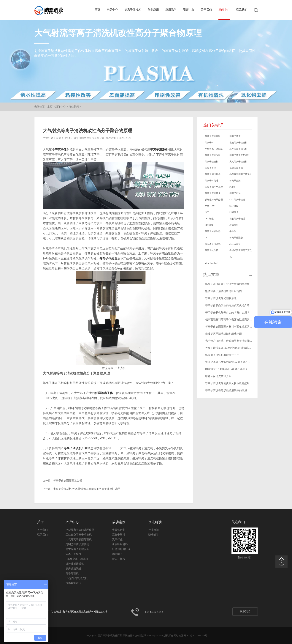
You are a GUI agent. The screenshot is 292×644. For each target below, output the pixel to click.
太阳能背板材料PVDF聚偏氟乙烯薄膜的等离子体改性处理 (87, 489)
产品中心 (112, 10)
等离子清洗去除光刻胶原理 (221, 298)
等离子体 (61, 150)
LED (207, 238)
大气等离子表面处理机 (79, 540)
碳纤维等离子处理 (214, 200)
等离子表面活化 (213, 193)
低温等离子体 (104, 393)
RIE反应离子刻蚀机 (77, 559)
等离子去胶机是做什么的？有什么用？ (227, 312)
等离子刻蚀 (235, 193)
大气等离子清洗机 (238, 162)
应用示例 (171, 10)
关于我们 (206, 10)
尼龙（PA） (211, 206)
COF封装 (234, 206)
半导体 (233, 231)
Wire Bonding (211, 263)
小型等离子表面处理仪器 (80, 530)
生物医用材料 (120, 544)
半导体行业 (119, 530)
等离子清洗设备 (213, 174)
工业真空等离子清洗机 (79, 535)
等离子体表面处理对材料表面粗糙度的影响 (230, 327)
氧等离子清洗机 (213, 244)
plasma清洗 (235, 244)
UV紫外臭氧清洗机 (77, 578)
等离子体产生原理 (214, 187)
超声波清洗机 (73, 569)
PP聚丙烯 (234, 212)
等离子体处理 (108, 258)
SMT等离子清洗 (237, 200)
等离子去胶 (235, 181)
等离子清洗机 (159, 150)
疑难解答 (153, 535)
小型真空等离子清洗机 (241, 174)
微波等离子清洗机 (238, 143)
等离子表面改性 (213, 155)
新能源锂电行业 (121, 549)
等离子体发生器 (213, 231)
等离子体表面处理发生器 (68, 481)
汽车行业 (117, 540)
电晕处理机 (72, 573)
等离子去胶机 (73, 554)
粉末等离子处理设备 (77, 549)
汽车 (207, 212)
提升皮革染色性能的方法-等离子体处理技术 (230, 362)
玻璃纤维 (234, 225)
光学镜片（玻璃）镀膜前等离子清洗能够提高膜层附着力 (238, 341)
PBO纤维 (209, 219)
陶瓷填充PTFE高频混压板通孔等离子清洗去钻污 (233, 369)
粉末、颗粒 (119, 559)
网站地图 (179, 636)
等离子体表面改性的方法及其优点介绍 (227, 305)
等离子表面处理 (213, 136)
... (251, 274)
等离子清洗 (235, 136)
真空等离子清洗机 (238, 149)
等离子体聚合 (236, 238)
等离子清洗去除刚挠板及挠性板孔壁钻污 (229, 383)
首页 (97, 10)
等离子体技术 (133, 10)
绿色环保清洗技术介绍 (218, 376)
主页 (50, 107)
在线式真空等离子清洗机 (241, 253)
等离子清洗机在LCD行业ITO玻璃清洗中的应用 (232, 348)
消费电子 (117, 554)
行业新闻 (74, 107)
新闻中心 (224, 10)
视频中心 (189, 10)
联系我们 (242, 10)
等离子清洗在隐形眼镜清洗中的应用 (226, 390)
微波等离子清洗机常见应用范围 (223, 291)
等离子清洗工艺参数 (239, 155)
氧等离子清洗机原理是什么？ (222, 355)
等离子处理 (210, 168)
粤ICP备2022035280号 (196, 636)
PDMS (233, 187)
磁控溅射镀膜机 (75, 564)
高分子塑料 (119, 535)
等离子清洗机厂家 (76, 448)
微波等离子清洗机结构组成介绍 (223, 334)
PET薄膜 (209, 225)
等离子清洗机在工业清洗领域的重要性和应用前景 (234, 284)
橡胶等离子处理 (237, 219)
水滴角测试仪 (73, 583)
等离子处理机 (212, 250)
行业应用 (153, 10)
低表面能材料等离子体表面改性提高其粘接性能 (233, 320)
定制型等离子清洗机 (77, 544)
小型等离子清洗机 (214, 149)
